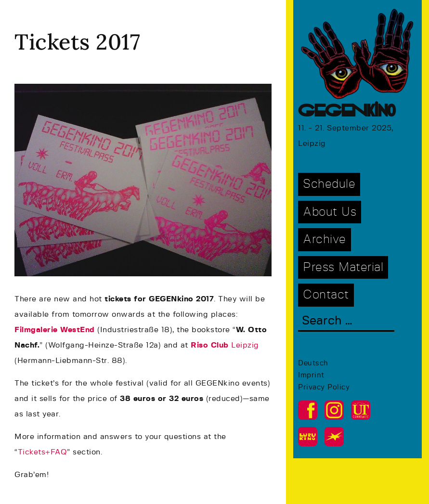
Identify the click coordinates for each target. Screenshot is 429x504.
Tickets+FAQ (43, 452)
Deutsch (313, 363)
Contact (326, 295)
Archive (325, 239)
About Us (330, 212)
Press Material (343, 267)
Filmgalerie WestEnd (55, 330)
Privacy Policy (324, 387)
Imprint (311, 375)
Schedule (329, 184)
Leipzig (225, 345)
